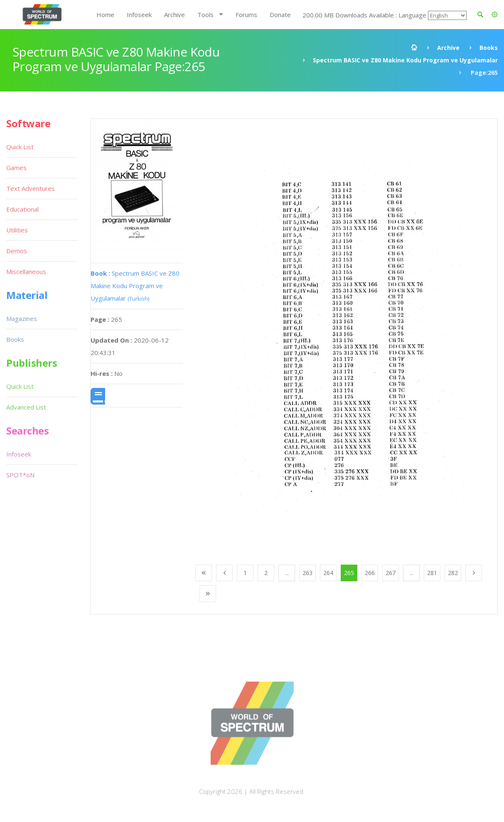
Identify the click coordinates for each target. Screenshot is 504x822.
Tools (205, 15)
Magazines (22, 318)
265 (349, 573)
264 (328, 573)
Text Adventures (31, 188)
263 (307, 573)
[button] (495, 15)
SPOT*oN (20, 475)
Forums (246, 15)
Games (16, 168)
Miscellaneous (26, 272)
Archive (175, 15)
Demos (17, 251)
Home (105, 15)
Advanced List (26, 407)
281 (432, 573)
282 (453, 573)
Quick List (20, 147)
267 (391, 573)
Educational (22, 209)
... (287, 573)
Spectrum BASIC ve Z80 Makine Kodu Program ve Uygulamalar (405, 60)
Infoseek (139, 15)
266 (370, 573)
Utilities (17, 230)
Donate (280, 15)
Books (489, 48)
